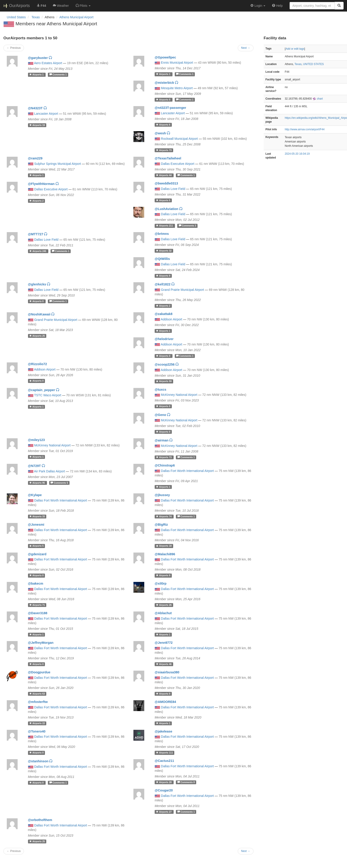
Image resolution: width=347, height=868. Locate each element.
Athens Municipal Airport (76, 17)
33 (37, 516)
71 (37, 605)
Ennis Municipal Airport (177, 63)
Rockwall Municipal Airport (179, 139)
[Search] (339, 6)
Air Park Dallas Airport (50, 471)
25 (37, 336)
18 (164, 546)
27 (164, 812)
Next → (246, 48)
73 (164, 150)
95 (37, 483)
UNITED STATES (313, 64)
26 (164, 605)
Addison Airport (171, 319)
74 (164, 516)
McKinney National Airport (179, 395)
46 (164, 664)
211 (165, 226)
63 (37, 694)
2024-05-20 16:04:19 (297, 154)
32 (164, 251)
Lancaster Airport (46, 114)
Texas (298, 64)
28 (164, 782)
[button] (83, 6)
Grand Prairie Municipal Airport (183, 290)
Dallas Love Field (173, 189)
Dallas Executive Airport (178, 164)
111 (164, 753)
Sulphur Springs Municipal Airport (57, 164)
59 (164, 381)
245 (38, 251)
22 (37, 723)
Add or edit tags (295, 49)
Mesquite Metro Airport (177, 88)
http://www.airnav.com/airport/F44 (305, 129)
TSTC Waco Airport (48, 395)
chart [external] (318, 99)
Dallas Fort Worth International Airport (187, 471)
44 (164, 175)
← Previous (14, 48)
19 (37, 125)
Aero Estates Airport (48, 63)
